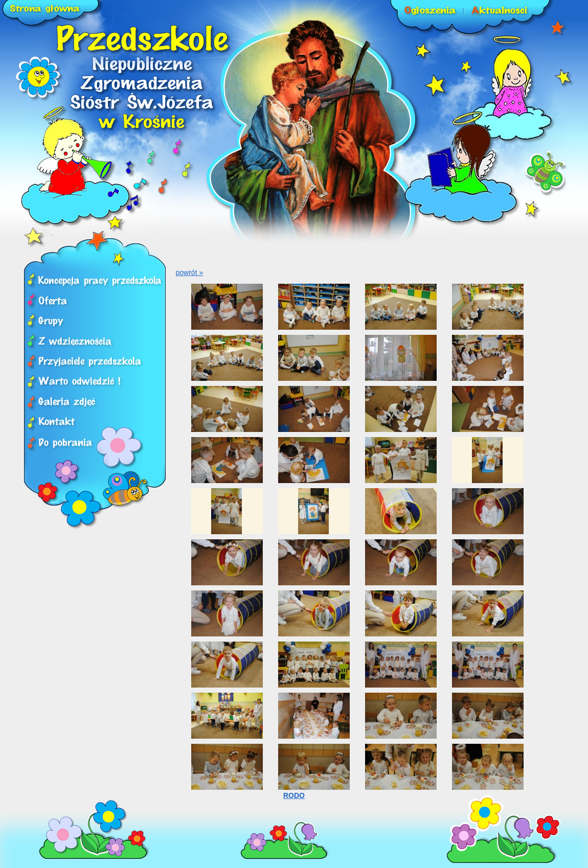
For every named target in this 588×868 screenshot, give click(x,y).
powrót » (190, 272)
